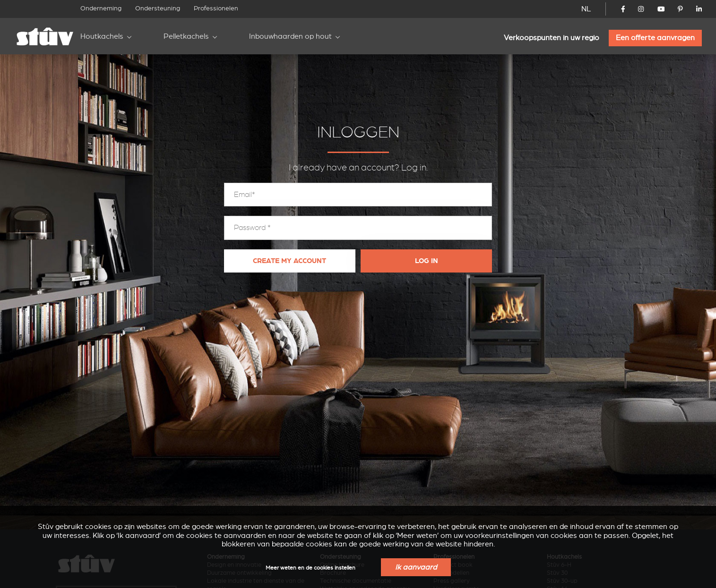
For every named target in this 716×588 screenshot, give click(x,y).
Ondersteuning (158, 8)
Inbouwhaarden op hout (290, 36)
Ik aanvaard (416, 567)
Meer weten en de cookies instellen (311, 568)
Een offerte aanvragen (655, 38)
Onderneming (101, 8)
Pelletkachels (186, 36)
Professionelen (216, 8)
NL (586, 9)
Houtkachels (102, 36)
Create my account (289, 261)
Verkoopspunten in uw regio (552, 38)
